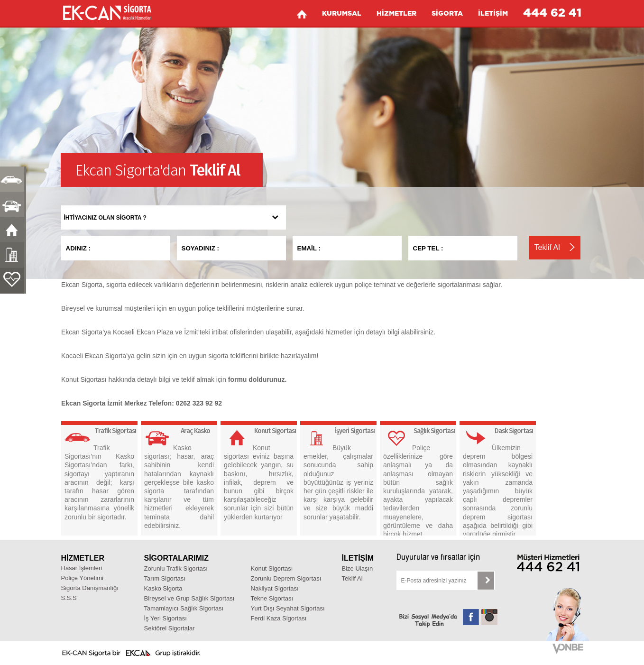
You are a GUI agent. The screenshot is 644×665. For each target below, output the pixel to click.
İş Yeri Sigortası (166, 618)
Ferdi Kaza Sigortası (279, 618)
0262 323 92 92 (199, 403)
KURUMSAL (342, 14)
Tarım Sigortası (165, 578)
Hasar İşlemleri (82, 568)
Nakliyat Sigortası (275, 588)
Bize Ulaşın (358, 568)
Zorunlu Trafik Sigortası (176, 568)
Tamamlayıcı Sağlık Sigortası (184, 608)
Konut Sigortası (272, 568)
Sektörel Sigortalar (170, 628)
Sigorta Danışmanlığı (90, 588)
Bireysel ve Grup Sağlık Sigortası (189, 598)
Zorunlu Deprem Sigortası (286, 578)
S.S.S (69, 598)
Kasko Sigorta (163, 588)
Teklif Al (352, 578)
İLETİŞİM (493, 14)
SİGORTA (447, 14)
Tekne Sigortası (272, 598)
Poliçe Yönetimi (82, 578)
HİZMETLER (396, 14)
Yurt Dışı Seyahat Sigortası (288, 608)
